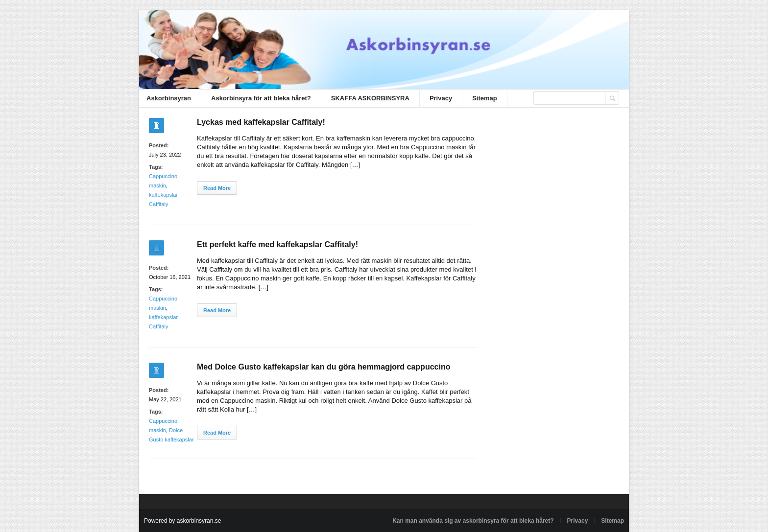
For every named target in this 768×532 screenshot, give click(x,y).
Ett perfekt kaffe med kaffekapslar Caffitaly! (277, 244)
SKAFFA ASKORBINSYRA (370, 98)
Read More (217, 188)
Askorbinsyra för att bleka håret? (261, 98)
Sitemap (485, 98)
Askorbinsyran (169, 98)
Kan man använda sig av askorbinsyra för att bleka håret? (473, 521)
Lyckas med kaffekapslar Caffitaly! (261, 122)
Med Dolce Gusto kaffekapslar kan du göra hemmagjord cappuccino (324, 367)
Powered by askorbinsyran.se (182, 521)
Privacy (441, 98)
